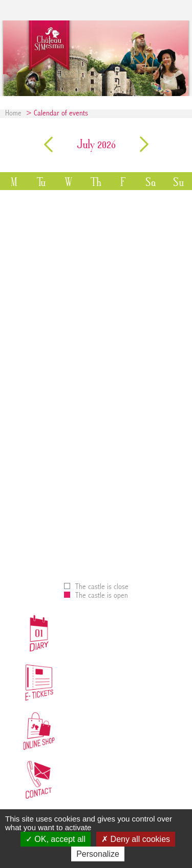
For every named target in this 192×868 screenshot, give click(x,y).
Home (13, 114)
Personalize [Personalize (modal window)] (98, 854)
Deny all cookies (136, 839)
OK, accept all (56, 839)
